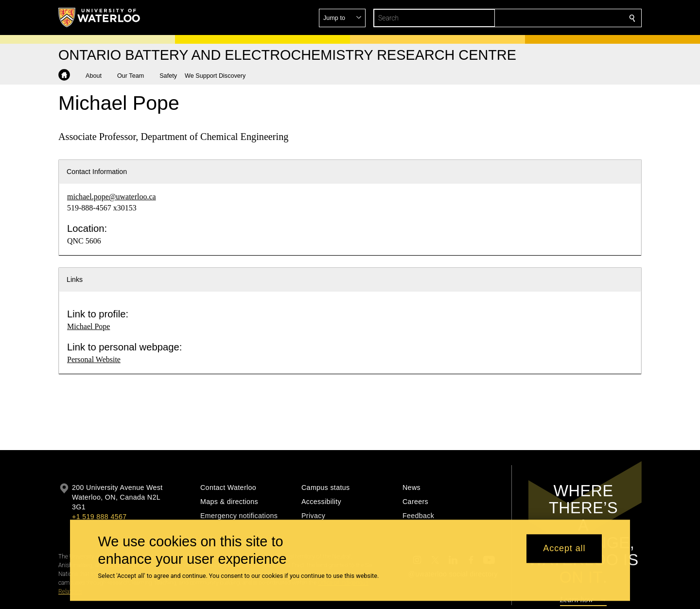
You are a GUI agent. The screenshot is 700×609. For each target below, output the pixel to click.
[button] (562, 18)
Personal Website (94, 359)
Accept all (564, 549)
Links (75, 279)
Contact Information (97, 172)
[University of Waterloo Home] (100, 17)
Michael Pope (88, 326)
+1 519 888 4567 (99, 517)
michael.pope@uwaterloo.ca (112, 197)
